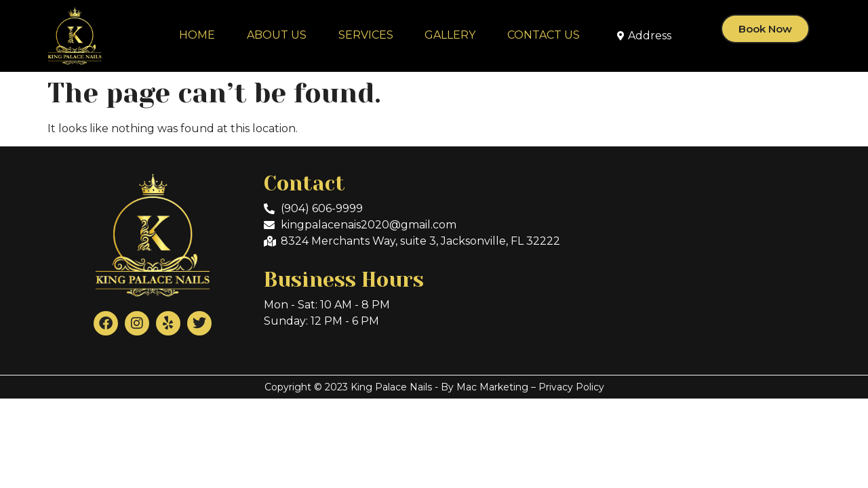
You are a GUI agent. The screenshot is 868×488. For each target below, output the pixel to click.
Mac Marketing (492, 387)
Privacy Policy (571, 387)
